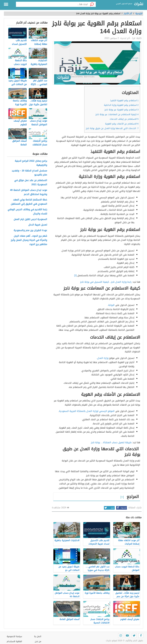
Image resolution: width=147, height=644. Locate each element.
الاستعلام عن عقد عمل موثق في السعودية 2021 (31, 183)
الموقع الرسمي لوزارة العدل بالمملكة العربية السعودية (87, 411)
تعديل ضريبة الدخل (38, 225)
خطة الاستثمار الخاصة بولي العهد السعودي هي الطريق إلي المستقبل (29, 202)
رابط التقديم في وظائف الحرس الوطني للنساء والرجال (27, 212)
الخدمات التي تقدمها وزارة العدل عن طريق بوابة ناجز (112, 128)
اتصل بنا (38, 636)
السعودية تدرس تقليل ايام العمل (30, 219)
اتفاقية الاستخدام (14, 641)
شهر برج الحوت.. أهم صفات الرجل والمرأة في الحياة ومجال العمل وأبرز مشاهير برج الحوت (29, 240)
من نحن (38, 641)
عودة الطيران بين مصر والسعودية (30, 230)
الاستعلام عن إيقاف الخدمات (124, 119)
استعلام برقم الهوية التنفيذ (124, 100)
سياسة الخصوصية (14, 636)
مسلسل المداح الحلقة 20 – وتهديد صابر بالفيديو (29, 173)
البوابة (112, 305)
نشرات (139, 4)
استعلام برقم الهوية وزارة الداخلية (121, 105)
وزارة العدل (103, 358)
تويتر (109, 508)
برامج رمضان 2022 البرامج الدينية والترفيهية (31, 163)
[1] (76, 275)
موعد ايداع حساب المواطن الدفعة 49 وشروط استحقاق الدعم (29, 192)
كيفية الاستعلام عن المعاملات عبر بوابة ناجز (117, 114)
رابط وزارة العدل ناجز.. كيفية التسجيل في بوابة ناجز (106, 282)
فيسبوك (121, 508)
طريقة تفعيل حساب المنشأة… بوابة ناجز (111, 442)
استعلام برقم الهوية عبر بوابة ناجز (122, 110)
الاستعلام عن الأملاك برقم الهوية (122, 124)
